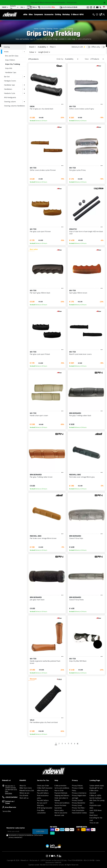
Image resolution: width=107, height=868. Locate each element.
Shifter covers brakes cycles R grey (82, 109)
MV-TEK (73, 106)
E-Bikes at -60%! (77, 15)
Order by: (60, 59)
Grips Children (10, 60)
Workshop (66, 15)
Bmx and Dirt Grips (12, 56)
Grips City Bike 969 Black (78, 661)
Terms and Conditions (62, 803)
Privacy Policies (77, 786)
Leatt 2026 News (96, 810)
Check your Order (43, 786)
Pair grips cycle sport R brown (40, 232)
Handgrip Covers (10, 81)
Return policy (59, 810)
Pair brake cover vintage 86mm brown (43, 538)
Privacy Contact (77, 800)
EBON (32, 106)
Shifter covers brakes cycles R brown (43, 170)
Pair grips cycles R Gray (77, 170)
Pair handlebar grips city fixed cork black (44, 722)
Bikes (31, 15)
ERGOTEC (73, 229)
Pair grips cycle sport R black (40, 354)
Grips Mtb (9, 68)
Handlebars (8, 89)
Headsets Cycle (10, 93)
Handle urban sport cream (39, 416)
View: (87, 59)
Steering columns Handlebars (15, 106)
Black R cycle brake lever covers (80, 354)
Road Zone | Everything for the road (96, 818)
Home (36, 29)
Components (39, 15)
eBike (25, 15)
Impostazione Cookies (79, 813)
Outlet (92, 813)
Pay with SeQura (43, 793)
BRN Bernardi (75, 413)
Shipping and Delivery (62, 796)
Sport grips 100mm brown (78, 293)
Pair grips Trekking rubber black (80, 416)
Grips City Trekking (66, 29)
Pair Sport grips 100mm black (40, 293)
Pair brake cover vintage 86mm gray (82, 477)
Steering (49, 29)
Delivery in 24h (77, 47)
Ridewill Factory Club (27, 791)
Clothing (58, 15)
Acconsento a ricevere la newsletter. (26, 836)
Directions (9, 793)
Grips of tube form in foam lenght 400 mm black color (86, 233)
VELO (32, 720)
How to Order (59, 791)
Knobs (56, 29)
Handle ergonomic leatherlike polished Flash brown (45, 662)
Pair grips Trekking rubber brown (41, 477)
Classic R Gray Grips (76, 538)
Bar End (7, 77)
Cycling (42, 29)
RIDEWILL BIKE (75, 475)
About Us (23, 786)
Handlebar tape (10, 85)
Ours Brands (24, 796)
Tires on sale (94, 823)
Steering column (10, 102)
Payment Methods (61, 793)
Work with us (24, 798)
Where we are (24, 793)
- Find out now (71, 3)
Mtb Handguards (10, 97)
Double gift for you (96, 788)
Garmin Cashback (95, 798)
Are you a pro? (42, 803)
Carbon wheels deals (97, 786)
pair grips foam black (37, 600)
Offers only (96, 47)
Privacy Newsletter (79, 803)
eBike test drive (43, 791)
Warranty (40, 805)
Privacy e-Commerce (79, 793)
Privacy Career (77, 805)
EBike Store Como (26, 788)
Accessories (49, 15)
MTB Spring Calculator (45, 808)
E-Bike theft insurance (45, 788)
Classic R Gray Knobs (76, 600)
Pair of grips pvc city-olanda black (42, 109)
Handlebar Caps (11, 72)
